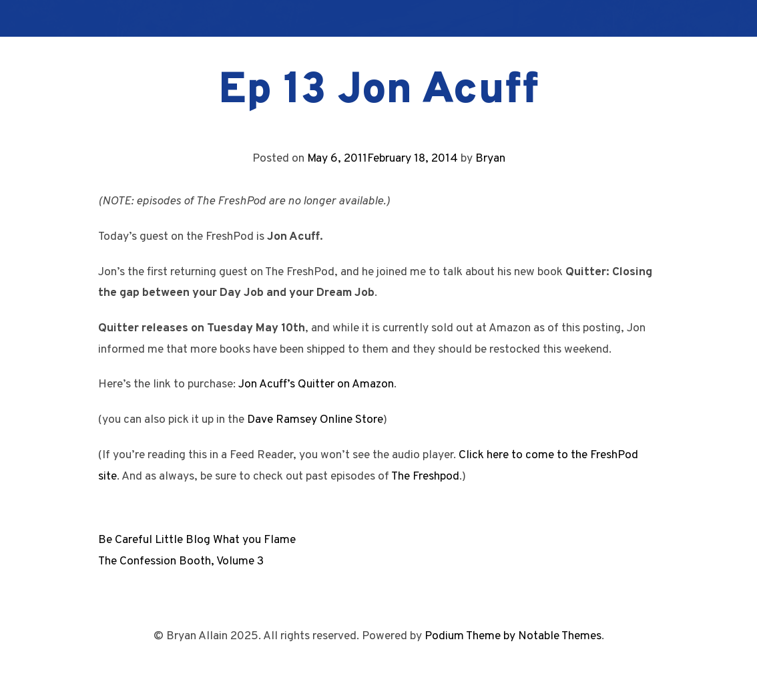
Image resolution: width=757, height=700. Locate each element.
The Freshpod (425, 477)
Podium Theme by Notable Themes (513, 636)
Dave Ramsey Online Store (315, 420)
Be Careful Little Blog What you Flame (197, 540)
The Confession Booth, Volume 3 (181, 561)
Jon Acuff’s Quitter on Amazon (316, 384)
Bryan (490, 159)
